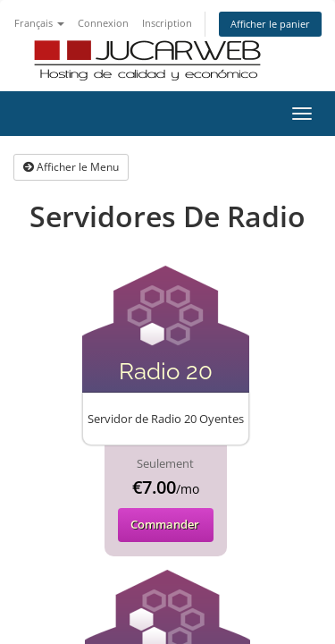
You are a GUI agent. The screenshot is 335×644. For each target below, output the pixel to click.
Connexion (103, 23)
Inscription (167, 23)
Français (39, 23)
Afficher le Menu (71, 167)
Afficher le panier (270, 24)
